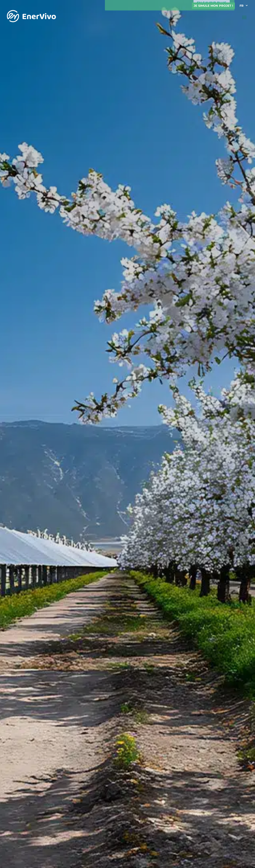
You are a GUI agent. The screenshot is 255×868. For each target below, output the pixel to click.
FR (242, 6)
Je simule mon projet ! (213, 6)
